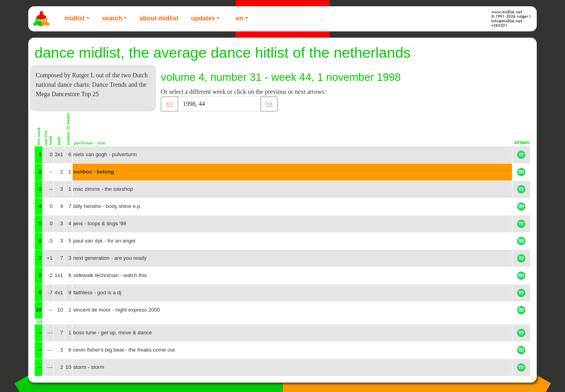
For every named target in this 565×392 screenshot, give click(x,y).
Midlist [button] (75, 18)
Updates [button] (203, 18)
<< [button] (169, 104)
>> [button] (269, 104)
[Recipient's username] (219, 104)
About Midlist (159, 18)
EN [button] (240, 18)
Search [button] (112, 18)
